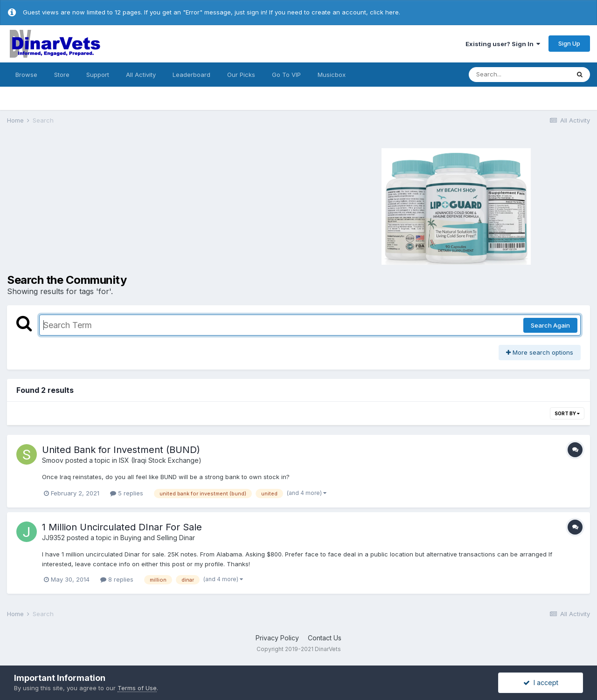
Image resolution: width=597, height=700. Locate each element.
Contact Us (325, 638)
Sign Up (569, 43)
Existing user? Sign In (503, 44)
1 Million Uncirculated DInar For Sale (122, 527)
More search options (540, 352)
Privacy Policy (277, 638)
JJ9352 (53, 538)
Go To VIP (286, 75)
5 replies (127, 493)
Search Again (550, 325)
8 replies (117, 579)
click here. (385, 12)
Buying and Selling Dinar (158, 538)
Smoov (53, 460)
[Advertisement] (145, 205)
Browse (26, 75)
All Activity (141, 75)
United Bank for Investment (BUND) (121, 450)
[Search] (519, 75)
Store (62, 75)
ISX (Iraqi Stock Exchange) (160, 460)
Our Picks (241, 75)
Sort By (567, 413)
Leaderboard (191, 75)
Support (98, 75)
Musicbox (332, 75)
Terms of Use (137, 688)
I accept (541, 683)
